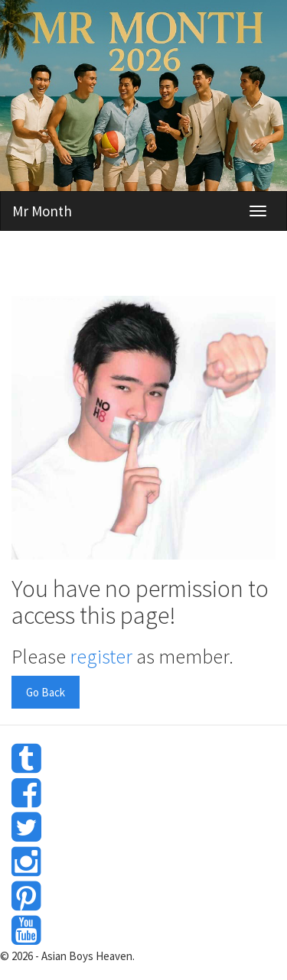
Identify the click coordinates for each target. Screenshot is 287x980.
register (101, 656)
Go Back (46, 692)
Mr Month (42, 211)
